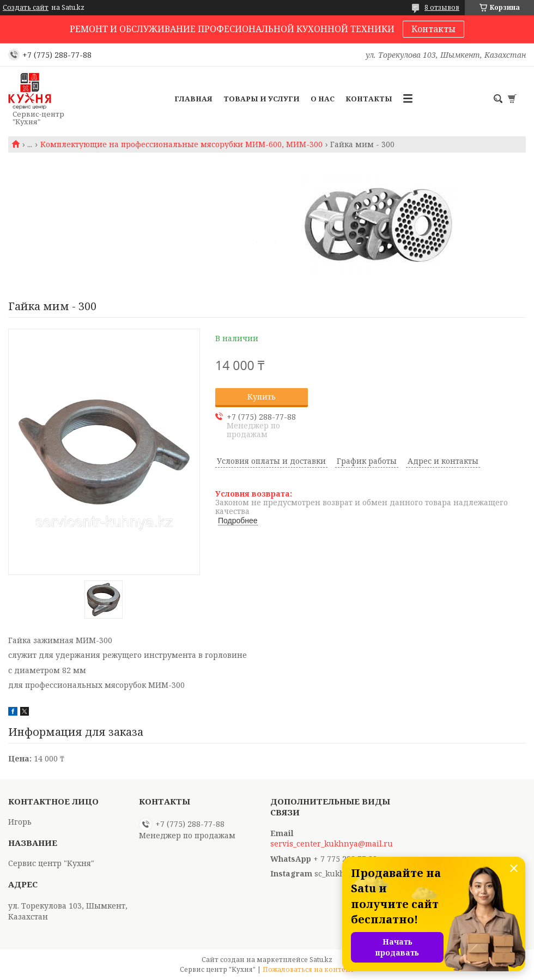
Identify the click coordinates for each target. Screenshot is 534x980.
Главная (193, 99)
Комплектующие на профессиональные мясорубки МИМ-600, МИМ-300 (181, 144)
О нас (323, 99)
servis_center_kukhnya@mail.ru (332, 844)
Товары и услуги (262, 99)
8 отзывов (442, 7)
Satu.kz (321, 960)
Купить (262, 397)
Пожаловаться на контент (308, 969)
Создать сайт (26, 8)
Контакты (433, 29)
